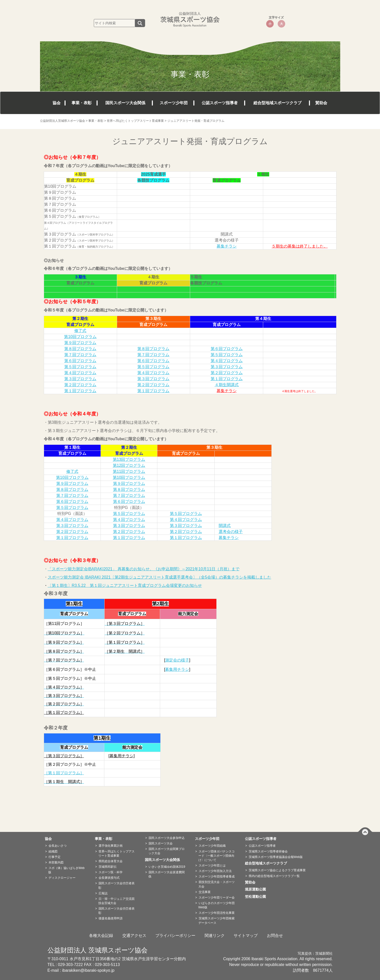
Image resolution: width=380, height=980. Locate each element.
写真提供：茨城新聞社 (315, 954)
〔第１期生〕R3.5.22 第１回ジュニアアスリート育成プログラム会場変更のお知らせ (125, 585)
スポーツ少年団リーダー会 (217, 898)
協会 (57, 103)
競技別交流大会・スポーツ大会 (217, 884)
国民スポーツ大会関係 (125, 103)
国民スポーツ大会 (161, 843)
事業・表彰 (82, 103)
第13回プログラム (129, 459)
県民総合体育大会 (111, 861)
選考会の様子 (231, 532)
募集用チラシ (177, 669)
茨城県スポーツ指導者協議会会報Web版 (276, 857)
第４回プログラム (227, 361)
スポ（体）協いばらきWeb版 (66, 870)
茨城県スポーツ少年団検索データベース (217, 920)
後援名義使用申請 (111, 918)
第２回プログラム (227, 373)
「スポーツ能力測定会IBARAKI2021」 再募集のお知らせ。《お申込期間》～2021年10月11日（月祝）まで (144, 569)
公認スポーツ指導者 (220, 103)
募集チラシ (227, 246)
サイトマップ (246, 936)
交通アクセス (134, 936)
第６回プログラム (227, 349)
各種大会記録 (101, 936)
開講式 (225, 526)
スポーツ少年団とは (212, 865)
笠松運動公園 (257, 897)
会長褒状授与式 (109, 878)
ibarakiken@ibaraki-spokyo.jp (88, 970)
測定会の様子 (177, 660)
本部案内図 (56, 862)
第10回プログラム (80, 337)
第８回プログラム (80, 349)
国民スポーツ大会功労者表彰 (116, 885)
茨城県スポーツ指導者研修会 (268, 851)
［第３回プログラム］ (64, 756)
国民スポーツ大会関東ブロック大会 (166, 851)
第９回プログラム (80, 343)
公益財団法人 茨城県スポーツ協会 (98, 950)
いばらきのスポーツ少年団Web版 (217, 905)
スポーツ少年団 (174, 103)
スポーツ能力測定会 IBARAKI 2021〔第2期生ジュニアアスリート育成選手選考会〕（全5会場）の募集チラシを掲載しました (159, 577)
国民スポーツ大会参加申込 (167, 838)
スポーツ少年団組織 (212, 846)
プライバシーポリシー (175, 936)
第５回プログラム (227, 355)
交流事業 (205, 892)
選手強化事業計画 (111, 846)
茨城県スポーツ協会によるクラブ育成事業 (277, 870)
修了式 (80, 331)
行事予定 (55, 857)
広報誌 (103, 893)
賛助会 (321, 103)
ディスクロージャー (62, 878)
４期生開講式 (227, 385)
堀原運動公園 (257, 889)
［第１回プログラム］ (64, 713)
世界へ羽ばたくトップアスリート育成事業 (116, 854)
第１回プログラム (227, 379)
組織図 (53, 851)
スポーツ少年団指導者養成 (217, 877)
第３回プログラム (227, 367)
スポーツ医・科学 (111, 872)
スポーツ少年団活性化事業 (217, 913)
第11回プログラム (129, 471)
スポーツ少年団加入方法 (215, 871)
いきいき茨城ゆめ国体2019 (167, 867)
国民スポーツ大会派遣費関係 (166, 874)
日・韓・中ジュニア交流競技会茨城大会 (116, 901)
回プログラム (76, 508)
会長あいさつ (58, 846)
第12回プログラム (129, 465)
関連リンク (215, 936)
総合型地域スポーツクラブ (277, 103)
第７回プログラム (80, 355)
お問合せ (275, 936)
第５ (60, 508)
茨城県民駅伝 (108, 867)
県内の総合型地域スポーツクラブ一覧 (274, 876)
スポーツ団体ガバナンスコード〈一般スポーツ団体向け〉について (217, 856)
